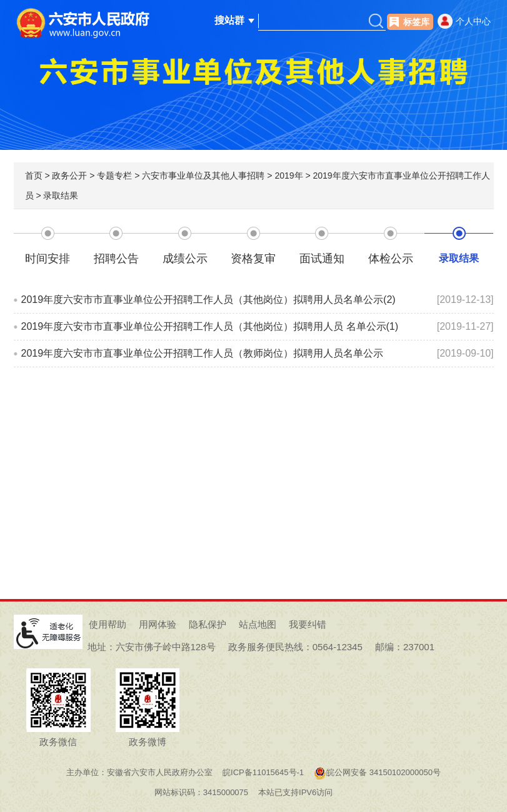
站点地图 (258, 624)
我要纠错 (308, 624)
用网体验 (158, 624)
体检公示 (391, 259)
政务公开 (69, 176)
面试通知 (322, 259)
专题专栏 (114, 176)
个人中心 (473, 21)
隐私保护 (208, 624)
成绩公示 (185, 259)
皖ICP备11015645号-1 (263, 772)
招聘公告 (116, 259)
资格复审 (253, 259)
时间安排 (48, 259)
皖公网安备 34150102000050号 (377, 772)
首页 (34, 176)
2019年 (289, 176)
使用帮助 (108, 624)
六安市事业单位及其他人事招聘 (203, 176)
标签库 (416, 22)
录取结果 (61, 196)
